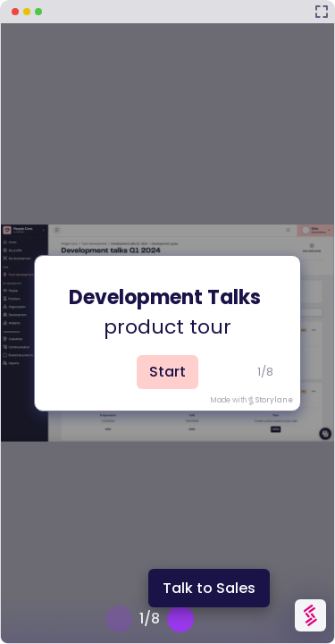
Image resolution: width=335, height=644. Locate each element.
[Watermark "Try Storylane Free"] (310, 615)
